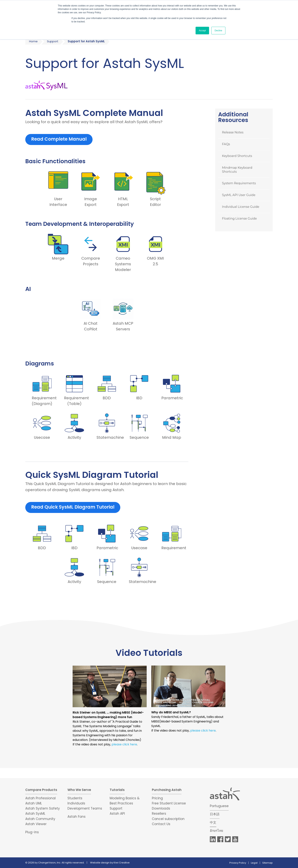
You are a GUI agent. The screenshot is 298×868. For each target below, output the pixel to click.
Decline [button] (218, 31)
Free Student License (169, 803)
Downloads (161, 808)
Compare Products (41, 790)
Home (33, 41)
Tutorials (117, 790)
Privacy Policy (238, 863)
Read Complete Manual (59, 139)
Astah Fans (76, 817)
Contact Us (161, 824)
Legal (254, 863)
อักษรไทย (216, 831)
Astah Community (40, 819)
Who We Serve (79, 790)
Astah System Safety (43, 808)
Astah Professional (40, 798)
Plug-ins (32, 832)
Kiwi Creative (122, 863)
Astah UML (34, 803)
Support (53, 41)
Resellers (159, 814)
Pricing (157, 798)
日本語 (215, 814)
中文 (213, 822)
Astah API (117, 814)
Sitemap (267, 863)
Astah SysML (35, 814)
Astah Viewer (36, 824)
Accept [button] (202, 31)
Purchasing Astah (167, 790)
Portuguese (219, 806)
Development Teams (85, 808)
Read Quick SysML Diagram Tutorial (73, 507)
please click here (124, 744)
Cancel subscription (168, 819)
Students (75, 798)
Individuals (76, 803)
